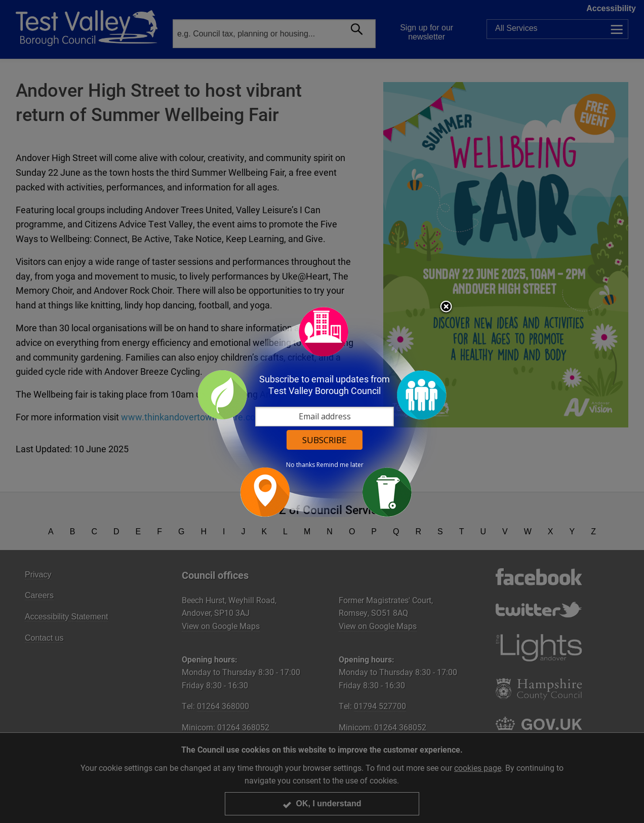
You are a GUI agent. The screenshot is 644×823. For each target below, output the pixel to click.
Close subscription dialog (446, 307)
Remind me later (340, 465)
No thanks (300, 465)
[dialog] (322, 411)
